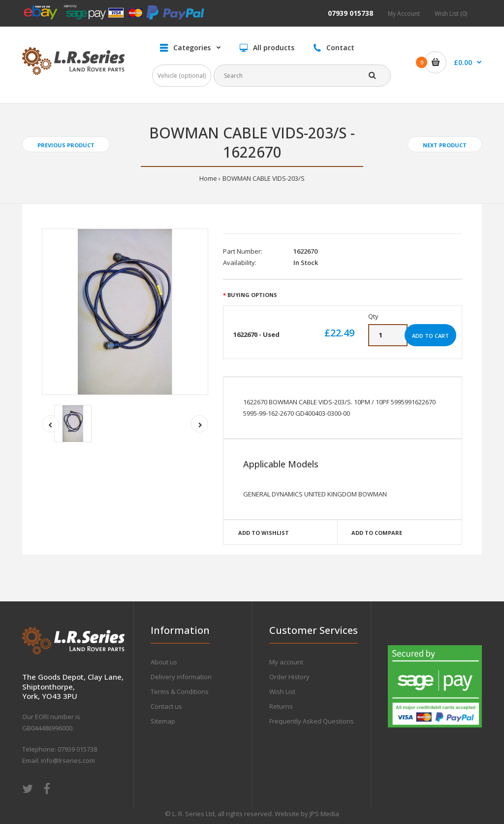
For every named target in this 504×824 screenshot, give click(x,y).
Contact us (166, 706)
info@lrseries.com (68, 760)
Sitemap (163, 721)
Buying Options (252, 295)
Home (208, 178)
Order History (289, 677)
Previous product (66, 145)
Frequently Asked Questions (312, 721)
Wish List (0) (451, 14)
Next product (445, 145)
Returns (281, 706)
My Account (404, 14)
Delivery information (181, 677)
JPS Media (324, 814)
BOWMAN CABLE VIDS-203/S (264, 178)
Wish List (282, 692)
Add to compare (377, 533)
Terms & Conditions (180, 692)
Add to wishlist (264, 533)
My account (286, 662)
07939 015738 (350, 13)
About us (164, 662)
